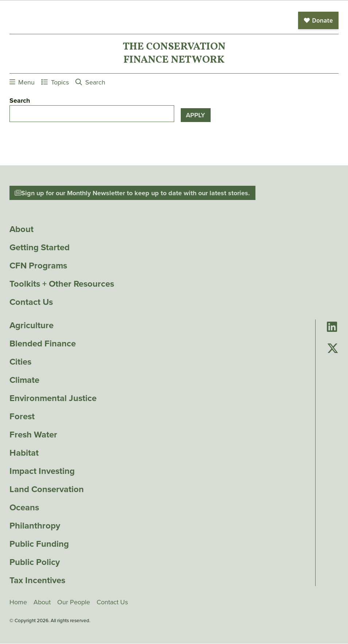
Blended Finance (43, 343)
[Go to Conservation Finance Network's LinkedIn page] (332, 327)
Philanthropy (35, 526)
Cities (20, 362)
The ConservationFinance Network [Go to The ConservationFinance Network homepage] (174, 54)
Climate (24, 380)
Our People (74, 602)
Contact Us (31, 302)
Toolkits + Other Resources (62, 284)
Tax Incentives (37, 580)
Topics (55, 82)
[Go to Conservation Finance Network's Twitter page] (333, 349)
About (21, 229)
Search (90, 82)
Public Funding (39, 544)
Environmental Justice (53, 398)
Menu (22, 82)
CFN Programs (38, 266)
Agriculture (32, 325)
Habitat (24, 453)
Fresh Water (33, 435)
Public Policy (35, 562)
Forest (22, 416)
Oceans (24, 507)
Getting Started (40, 247)
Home (18, 602)
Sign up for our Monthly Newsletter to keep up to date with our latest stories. (132, 193)
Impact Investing (42, 471)
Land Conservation (47, 489)
